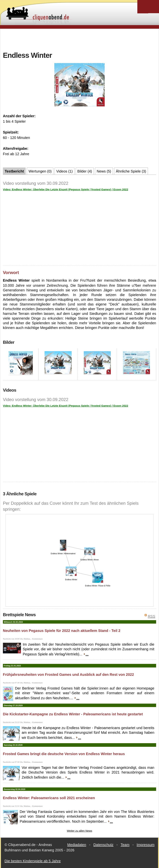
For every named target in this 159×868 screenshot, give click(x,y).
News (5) (104, 171)
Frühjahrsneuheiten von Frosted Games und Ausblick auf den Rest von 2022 (68, 675)
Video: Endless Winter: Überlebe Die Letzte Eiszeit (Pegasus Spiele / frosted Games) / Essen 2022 (66, 189)
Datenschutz (103, 845)
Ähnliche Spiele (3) (131, 171)
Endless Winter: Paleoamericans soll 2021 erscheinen (49, 798)
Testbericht (14, 171)
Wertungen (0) (40, 171)
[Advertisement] (80, 40)
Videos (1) (65, 171)
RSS (152, 616)
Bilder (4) (85, 171)
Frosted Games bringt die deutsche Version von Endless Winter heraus (64, 754)
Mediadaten (77, 845)
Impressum (146, 845)
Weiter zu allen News (79, 831)
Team (125, 845)
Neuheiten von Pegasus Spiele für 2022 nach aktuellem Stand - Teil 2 (62, 631)
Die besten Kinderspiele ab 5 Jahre (33, 861)
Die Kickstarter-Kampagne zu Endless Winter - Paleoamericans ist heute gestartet (73, 714)
